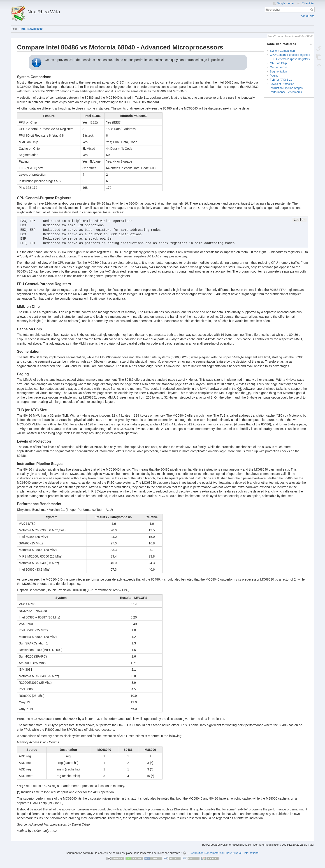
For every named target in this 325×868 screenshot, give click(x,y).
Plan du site (307, 16)
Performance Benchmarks (286, 92)
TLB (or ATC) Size (281, 80)
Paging (274, 76)
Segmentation (279, 72)
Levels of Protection (282, 84)
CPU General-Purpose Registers (290, 55)
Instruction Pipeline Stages (286, 88)
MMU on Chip (278, 63)
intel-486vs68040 (31, 29)
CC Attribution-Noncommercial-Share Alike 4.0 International (223, 853)
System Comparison (282, 51)
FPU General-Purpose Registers (290, 59)
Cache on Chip (279, 67)
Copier (299, 220)
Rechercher (312, 10)
